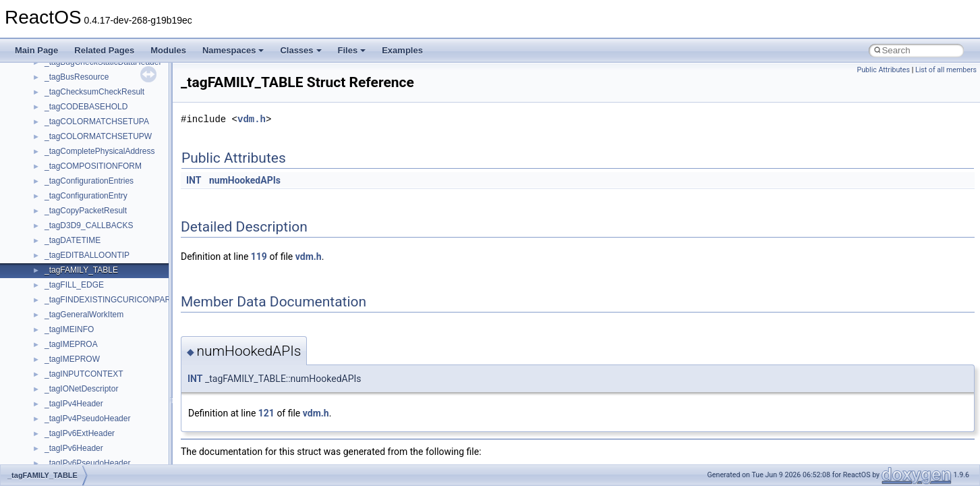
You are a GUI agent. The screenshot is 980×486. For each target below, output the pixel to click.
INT (194, 180)
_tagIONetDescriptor (81, 389)
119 (259, 256)
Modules (168, 50)
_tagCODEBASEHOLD (86, 107)
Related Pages (104, 50)
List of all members (946, 70)
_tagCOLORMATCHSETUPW (98, 136)
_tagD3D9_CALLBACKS (89, 225)
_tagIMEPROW (72, 359)
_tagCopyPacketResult (86, 211)
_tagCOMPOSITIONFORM (93, 166)
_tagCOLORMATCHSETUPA (97, 122)
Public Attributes (883, 70)
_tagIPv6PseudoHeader (87, 463)
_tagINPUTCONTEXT (84, 374)
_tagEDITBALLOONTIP (87, 255)
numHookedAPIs (245, 180)
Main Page (36, 50)
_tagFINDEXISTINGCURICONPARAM (114, 300)
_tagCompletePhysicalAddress (99, 151)
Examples (402, 50)
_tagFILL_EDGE (74, 285)
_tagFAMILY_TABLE (81, 270)
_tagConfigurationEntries (89, 181)
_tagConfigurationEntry (86, 196)
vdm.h (252, 119)
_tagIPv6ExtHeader (80, 433)
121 (266, 413)
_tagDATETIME (73, 240)
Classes (300, 50)
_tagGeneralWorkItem (84, 315)
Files (352, 50)
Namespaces (233, 50)
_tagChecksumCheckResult (94, 92)
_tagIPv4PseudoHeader (87, 418)
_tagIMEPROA (71, 344)
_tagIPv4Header (74, 404)
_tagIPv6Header (74, 448)
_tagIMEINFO (69, 329)
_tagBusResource (77, 77)
